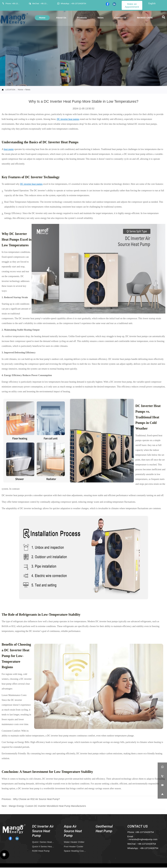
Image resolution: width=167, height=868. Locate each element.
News (27, 90)
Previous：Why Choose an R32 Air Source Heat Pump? (31, 799)
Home (20, 90)
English (152, 3)
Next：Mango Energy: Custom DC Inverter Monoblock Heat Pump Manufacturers (44, 806)
